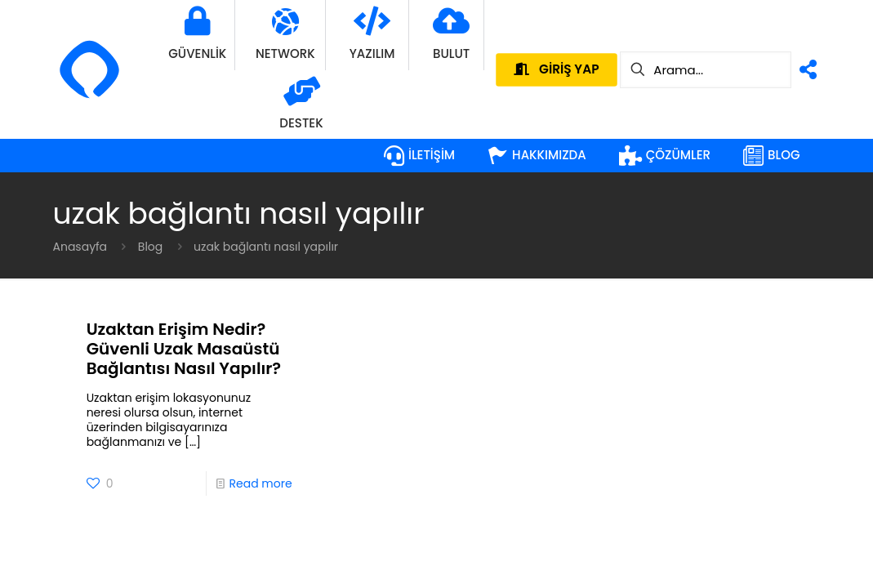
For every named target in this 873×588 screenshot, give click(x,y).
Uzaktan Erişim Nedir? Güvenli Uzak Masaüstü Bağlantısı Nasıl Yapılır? (184, 349)
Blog (150, 247)
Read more (260, 483)
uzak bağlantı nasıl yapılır (266, 247)
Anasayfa (80, 247)
